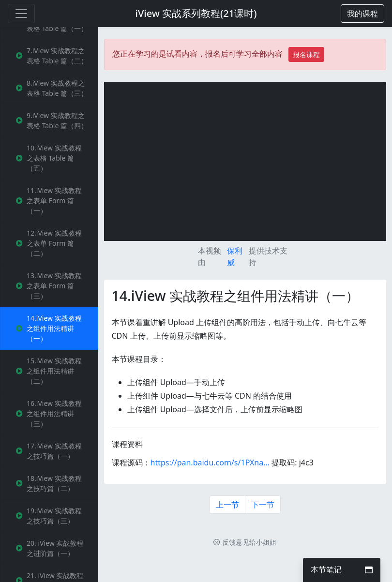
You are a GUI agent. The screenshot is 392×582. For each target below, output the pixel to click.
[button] (362, 14)
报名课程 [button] (306, 54)
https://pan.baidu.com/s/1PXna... (210, 463)
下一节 (263, 505)
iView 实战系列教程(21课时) (196, 13)
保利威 (235, 256)
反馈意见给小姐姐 (245, 542)
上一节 (227, 505)
